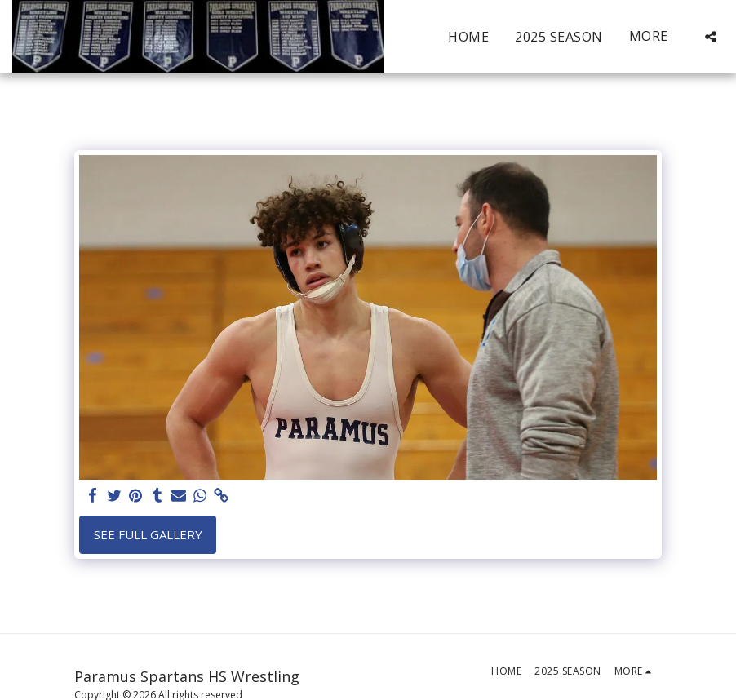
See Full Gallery (148, 534)
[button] (711, 37)
